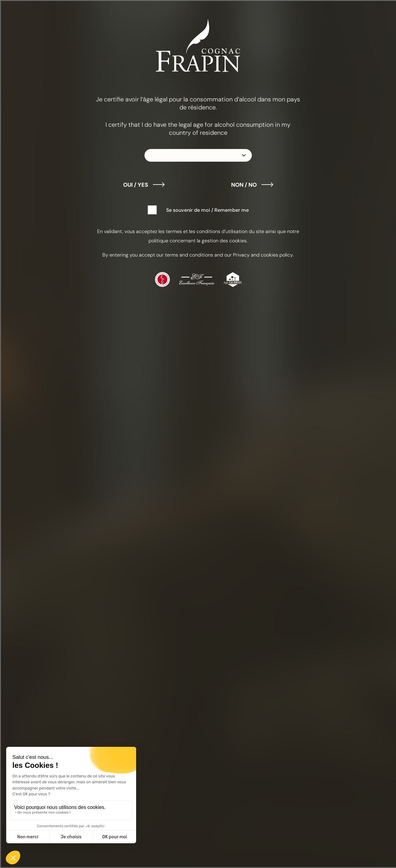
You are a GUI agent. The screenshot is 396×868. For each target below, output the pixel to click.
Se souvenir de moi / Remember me (207, 210)
